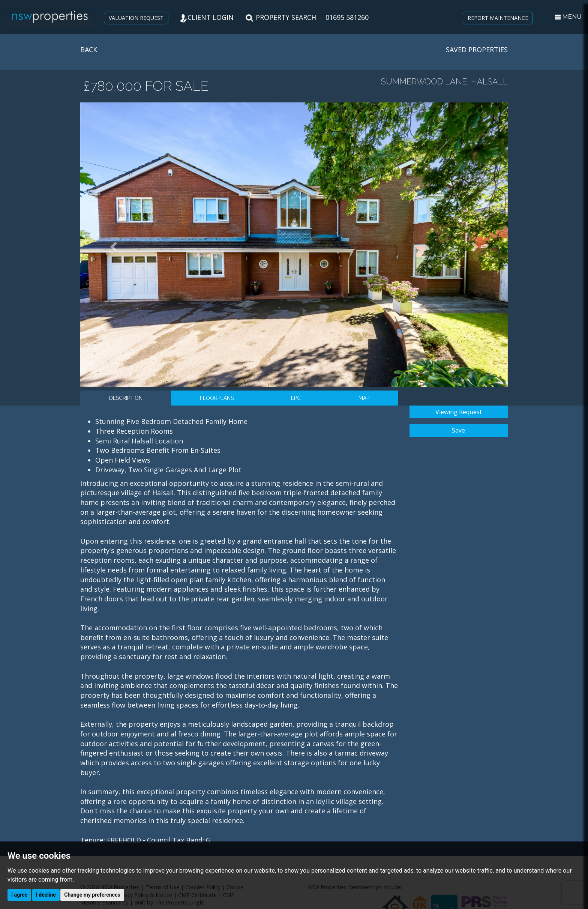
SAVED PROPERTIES (477, 50)
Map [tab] (364, 398)
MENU (568, 17)
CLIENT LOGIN (207, 17)
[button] (112, 245)
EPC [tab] (296, 398)
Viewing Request (459, 412)
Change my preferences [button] (92, 895)
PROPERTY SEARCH (280, 17)
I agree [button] (19, 895)
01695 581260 (347, 17)
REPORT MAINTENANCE (498, 18)
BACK (89, 50)
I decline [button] (46, 895)
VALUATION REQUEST (136, 18)
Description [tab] (126, 398)
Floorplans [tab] (217, 398)
